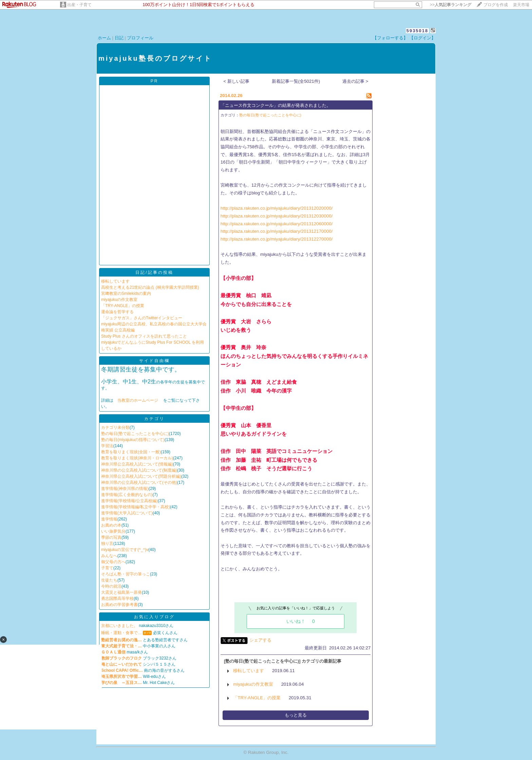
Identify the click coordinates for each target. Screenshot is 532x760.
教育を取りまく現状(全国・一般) (131, 452)
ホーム (104, 38)
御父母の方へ (113, 562)
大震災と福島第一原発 (121, 592)
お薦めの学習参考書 (119, 605)
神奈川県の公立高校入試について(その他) (139, 482)
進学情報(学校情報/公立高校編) (129, 501)
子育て (107, 568)
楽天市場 (521, 5)
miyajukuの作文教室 (119, 300)
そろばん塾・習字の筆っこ (126, 574)
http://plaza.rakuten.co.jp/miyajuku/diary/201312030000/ (277, 216)
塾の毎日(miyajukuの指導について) (133, 440)
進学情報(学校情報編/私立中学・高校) (136, 507)
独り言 (107, 544)
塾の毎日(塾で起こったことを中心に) (135, 434)
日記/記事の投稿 (154, 272)
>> (451, 5)
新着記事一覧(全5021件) (296, 81)
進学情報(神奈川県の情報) (125, 489)
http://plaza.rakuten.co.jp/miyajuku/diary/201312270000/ (277, 239)
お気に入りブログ (154, 617)
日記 (119, 38)
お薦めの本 (111, 525)
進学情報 (109, 519)
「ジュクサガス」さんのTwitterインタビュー (142, 318)
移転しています (115, 281)
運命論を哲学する (117, 312)
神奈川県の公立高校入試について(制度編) (139, 470)
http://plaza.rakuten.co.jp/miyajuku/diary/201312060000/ (277, 224)
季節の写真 (111, 537)
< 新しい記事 (237, 81)
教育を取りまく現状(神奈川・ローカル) (137, 458)
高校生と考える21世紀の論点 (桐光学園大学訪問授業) (150, 287)
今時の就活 (111, 586)
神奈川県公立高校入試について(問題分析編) (141, 476)
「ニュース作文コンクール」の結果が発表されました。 (276, 105)
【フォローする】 (390, 38)
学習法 (107, 446)
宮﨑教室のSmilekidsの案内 (126, 293)
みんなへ (109, 556)
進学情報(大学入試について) (127, 513)
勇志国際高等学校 (117, 598)
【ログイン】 (422, 38)
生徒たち (109, 580)
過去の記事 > (355, 81)
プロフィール (140, 38)
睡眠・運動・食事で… (121, 633)
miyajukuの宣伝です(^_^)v (125, 550)
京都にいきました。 (119, 626)
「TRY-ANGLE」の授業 (123, 306)
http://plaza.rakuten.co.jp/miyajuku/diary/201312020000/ (277, 208)
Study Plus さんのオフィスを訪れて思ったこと (144, 336)
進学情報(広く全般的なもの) (127, 495)
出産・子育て (79, 5)
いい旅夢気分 (113, 531)
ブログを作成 (496, 5)
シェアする (260, 640)
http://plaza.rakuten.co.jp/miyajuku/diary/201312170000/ (277, 231)
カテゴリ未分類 (115, 427)
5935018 (417, 31)
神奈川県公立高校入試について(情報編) (137, 464)
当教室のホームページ (138, 400)
